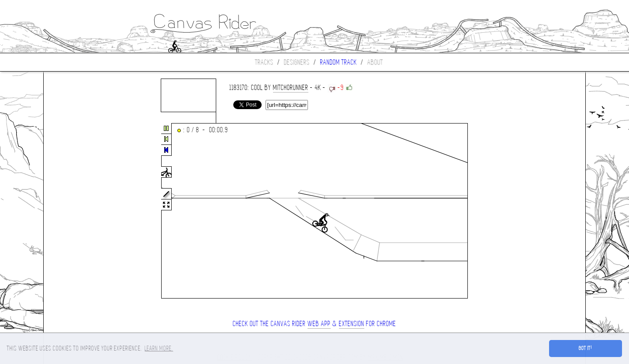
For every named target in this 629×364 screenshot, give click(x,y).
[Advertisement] (80, 211)
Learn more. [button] (159, 348)
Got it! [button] (586, 348)
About (375, 62)
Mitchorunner (291, 88)
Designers (297, 62)
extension (352, 324)
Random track (339, 62)
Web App (319, 324)
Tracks (264, 62)
